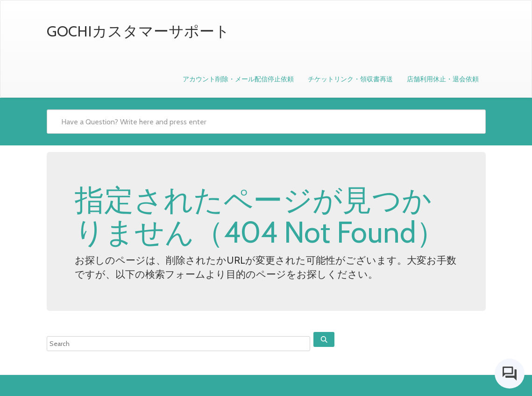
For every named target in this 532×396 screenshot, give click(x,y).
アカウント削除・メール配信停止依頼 (238, 79)
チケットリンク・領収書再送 (350, 79)
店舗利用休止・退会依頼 (443, 79)
